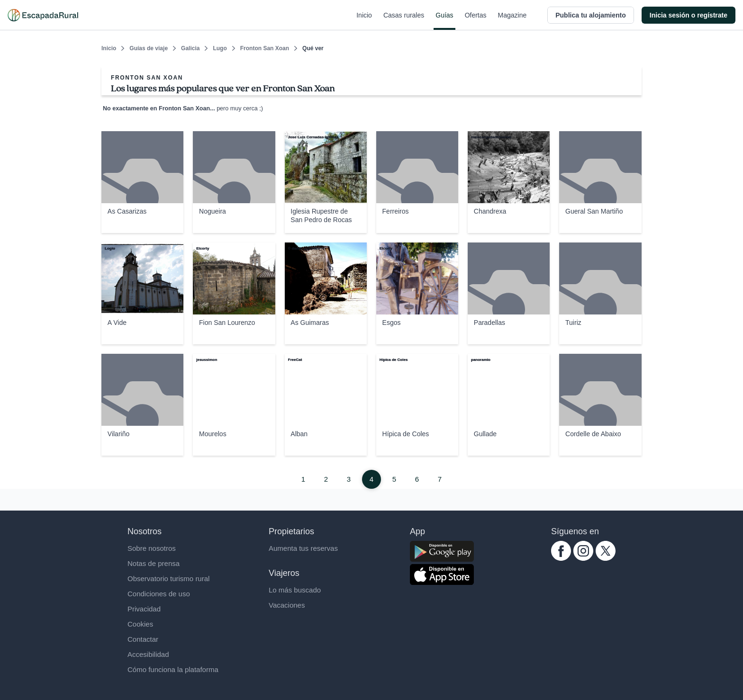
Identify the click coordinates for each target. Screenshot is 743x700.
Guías (444, 21)
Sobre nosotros (152, 548)
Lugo (220, 48)
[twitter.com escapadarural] (606, 558)
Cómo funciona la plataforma (173, 669)
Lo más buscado (295, 590)
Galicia (190, 48)
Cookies (140, 624)
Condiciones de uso (159, 594)
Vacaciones (287, 605)
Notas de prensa (154, 563)
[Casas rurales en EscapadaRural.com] (43, 15)
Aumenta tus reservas (303, 548)
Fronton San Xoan (265, 48)
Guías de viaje (149, 48)
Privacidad (144, 609)
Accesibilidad (148, 654)
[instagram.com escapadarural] (583, 558)
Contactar (143, 639)
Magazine (512, 21)
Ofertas (476, 21)
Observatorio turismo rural (168, 579)
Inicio (364, 21)
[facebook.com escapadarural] (561, 558)
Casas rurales (404, 21)
